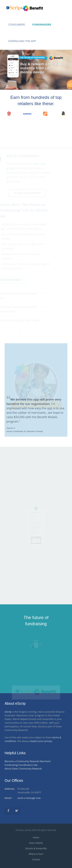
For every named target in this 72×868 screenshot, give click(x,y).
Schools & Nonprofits (36, 848)
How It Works (36, 843)
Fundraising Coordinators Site (21, 765)
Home (36, 837)
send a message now (29, 798)
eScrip (8, 712)
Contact (36, 859)
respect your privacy (41, 741)
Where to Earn (36, 854)
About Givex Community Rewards (23, 769)
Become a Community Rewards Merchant (28, 761)
